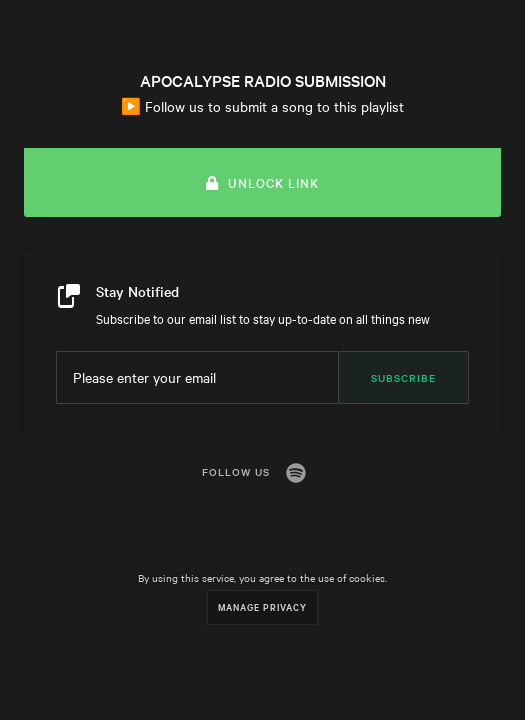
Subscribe (403, 377)
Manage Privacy (262, 606)
